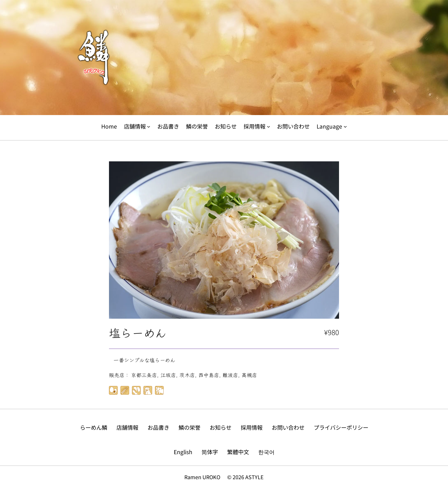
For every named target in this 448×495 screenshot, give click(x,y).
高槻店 (249, 375)
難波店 (230, 375)
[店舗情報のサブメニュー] (149, 127)
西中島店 (209, 375)
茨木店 (187, 375)
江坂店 (168, 375)
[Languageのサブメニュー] (345, 127)
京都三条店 (144, 375)
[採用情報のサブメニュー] (269, 127)
